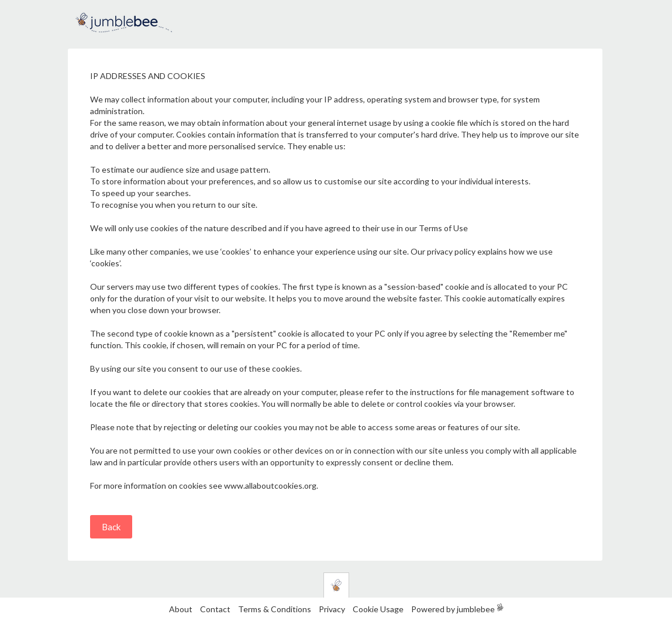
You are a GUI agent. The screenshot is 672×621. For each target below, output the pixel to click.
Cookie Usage (378, 609)
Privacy (332, 609)
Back (111, 527)
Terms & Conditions (275, 609)
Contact (215, 609)
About (181, 609)
